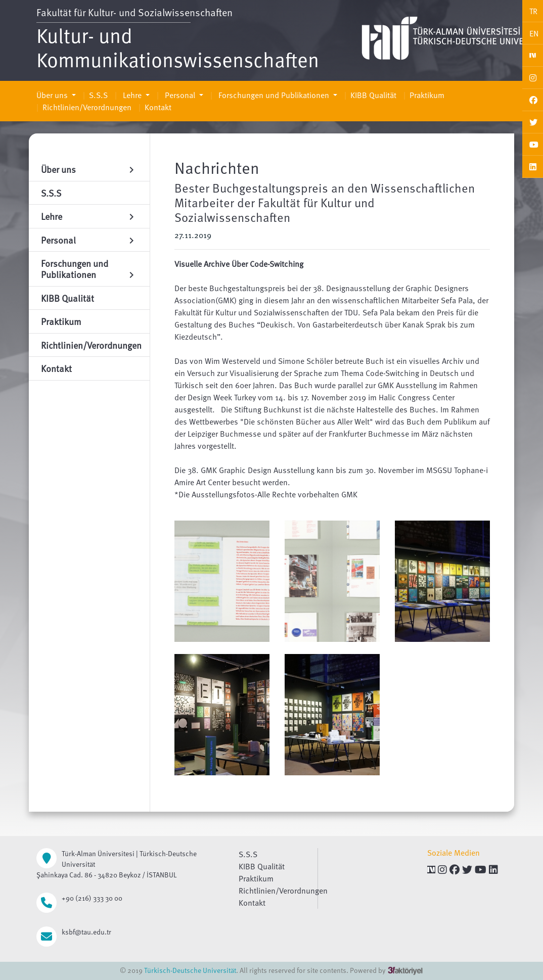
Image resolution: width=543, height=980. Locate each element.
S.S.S (98, 95)
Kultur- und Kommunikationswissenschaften (178, 47)
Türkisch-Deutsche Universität (190, 970)
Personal (180, 95)
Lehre (132, 95)
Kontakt (158, 107)
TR (533, 11)
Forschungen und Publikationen (274, 95)
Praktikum (427, 95)
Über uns (53, 95)
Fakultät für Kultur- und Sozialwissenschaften (134, 12)
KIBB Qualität (373, 95)
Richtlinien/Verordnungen (87, 107)
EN (534, 33)
